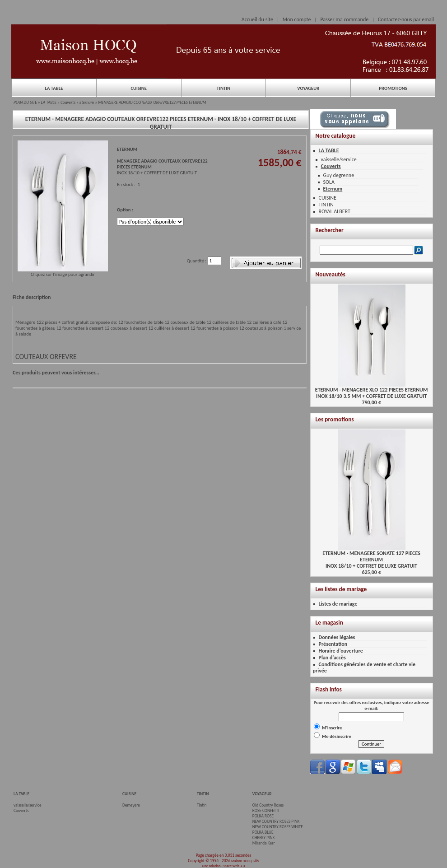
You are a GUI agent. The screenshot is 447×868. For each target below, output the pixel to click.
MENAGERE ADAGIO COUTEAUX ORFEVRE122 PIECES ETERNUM (152, 103)
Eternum (87, 103)
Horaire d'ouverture (341, 651)
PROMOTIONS (393, 88)
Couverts (68, 103)
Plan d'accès (332, 658)
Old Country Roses (268, 805)
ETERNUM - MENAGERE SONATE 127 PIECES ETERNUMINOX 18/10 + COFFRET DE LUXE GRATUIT (371, 557)
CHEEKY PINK (263, 838)
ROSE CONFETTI (266, 811)
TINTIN (223, 88)
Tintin (202, 805)
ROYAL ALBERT (335, 211)
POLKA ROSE (263, 816)
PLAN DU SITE (25, 103)
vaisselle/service (339, 159)
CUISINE (139, 88)
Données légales (337, 637)
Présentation (333, 644)
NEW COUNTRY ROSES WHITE (278, 827)
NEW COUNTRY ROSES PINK (276, 821)
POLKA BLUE (263, 832)
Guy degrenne (339, 175)
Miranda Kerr (264, 843)
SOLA (329, 182)
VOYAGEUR (308, 88)
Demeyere (131, 805)
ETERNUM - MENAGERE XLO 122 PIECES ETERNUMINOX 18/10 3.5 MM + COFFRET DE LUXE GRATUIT (372, 390)
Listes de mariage (338, 604)
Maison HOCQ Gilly (245, 861)
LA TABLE (54, 88)
